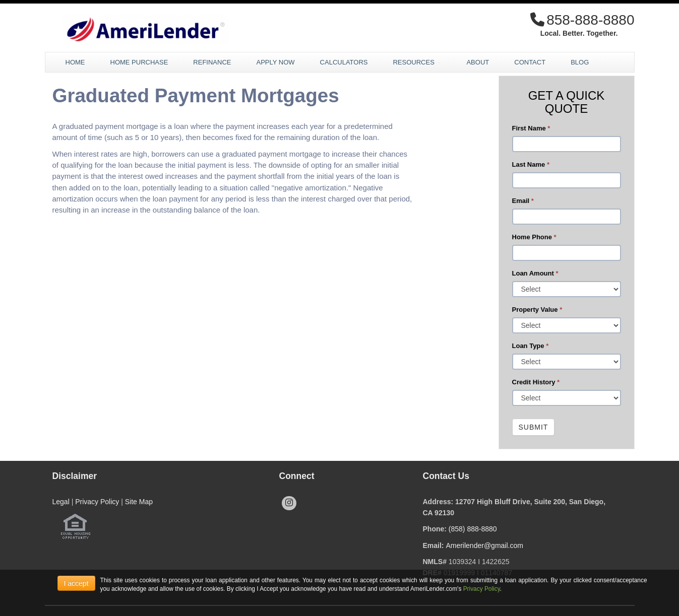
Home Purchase (139, 62)
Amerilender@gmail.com (484, 545)
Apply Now (275, 62)
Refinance (212, 62)
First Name (531, 128)
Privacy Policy (97, 502)
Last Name (531, 164)
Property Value (537, 310)
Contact (530, 62)
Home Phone (534, 237)
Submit (534, 427)
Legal (61, 502)
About (478, 62)
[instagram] (289, 503)
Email (523, 201)
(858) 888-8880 (473, 529)
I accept (76, 583)
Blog (580, 62)
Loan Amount (535, 273)
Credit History (536, 382)
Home (75, 62)
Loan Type (531, 346)
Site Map (139, 502)
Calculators (344, 62)
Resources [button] (417, 62)
